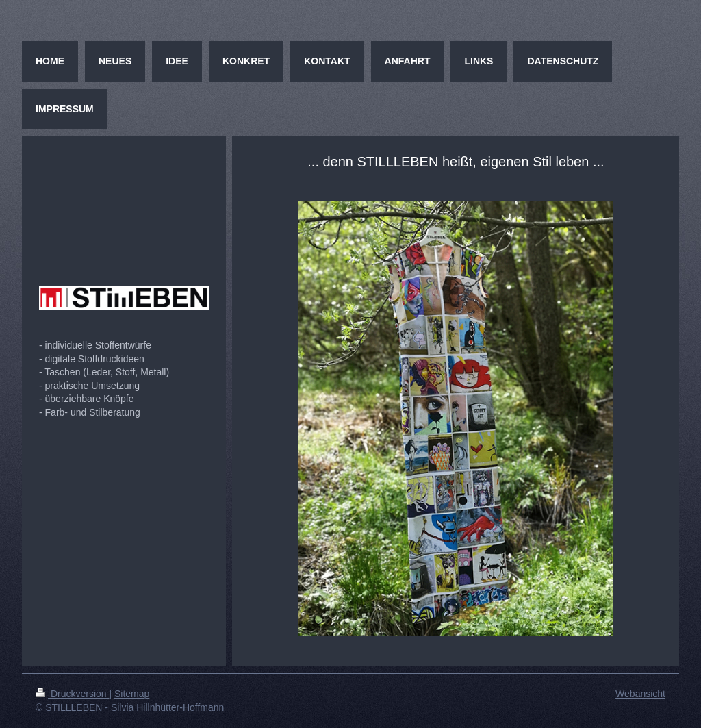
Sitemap (132, 694)
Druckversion (72, 694)
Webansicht (640, 694)
